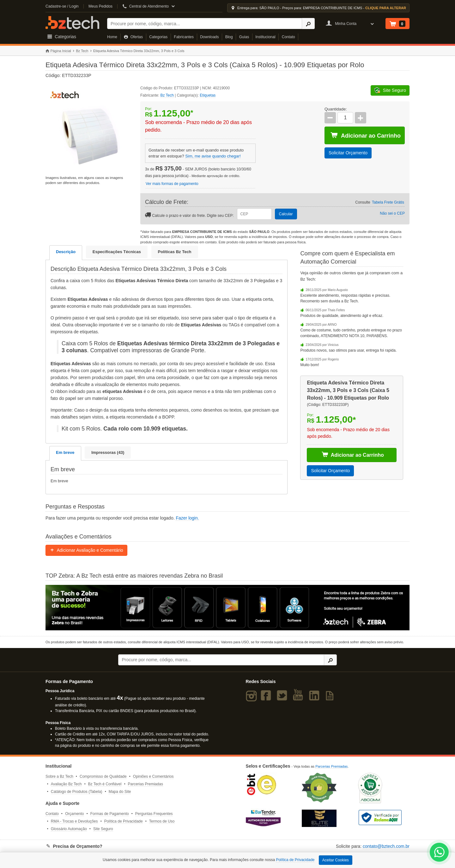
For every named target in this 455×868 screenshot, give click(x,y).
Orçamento (74, 814)
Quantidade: (336, 109)
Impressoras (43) (108, 452)
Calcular (286, 214)
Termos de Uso (162, 821)
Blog (229, 37)
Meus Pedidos (100, 6)
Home (112, 37)
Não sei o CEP (392, 213)
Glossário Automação (69, 829)
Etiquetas (208, 95)
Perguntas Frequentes (154, 814)
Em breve (65, 452)
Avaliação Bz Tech (66, 784)
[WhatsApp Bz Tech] (439, 853)
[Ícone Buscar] (308, 24)
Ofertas (133, 37)
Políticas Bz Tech (175, 252)
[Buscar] (205, 24)
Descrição (66, 252)
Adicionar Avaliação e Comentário (86, 550)
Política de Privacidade (124, 821)
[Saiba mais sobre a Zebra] (227, 608)
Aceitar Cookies (336, 860)
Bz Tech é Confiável (105, 784)
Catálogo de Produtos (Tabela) (77, 792)
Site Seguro (103, 829)
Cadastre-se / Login (62, 6)
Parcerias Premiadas (146, 784)
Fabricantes (184, 37)
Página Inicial (58, 51)
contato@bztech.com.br (386, 846)
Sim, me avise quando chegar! (213, 156)
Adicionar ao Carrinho (366, 135)
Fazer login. (187, 518)
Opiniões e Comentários (153, 776)
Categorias (158, 37)
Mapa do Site (120, 792)
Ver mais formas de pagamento (172, 184)
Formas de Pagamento (110, 814)
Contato (288, 37)
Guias (244, 37)
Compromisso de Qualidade (103, 776)
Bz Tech (72, 23)
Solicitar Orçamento (348, 153)
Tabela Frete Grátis (388, 202)
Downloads (209, 37)
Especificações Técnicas (117, 252)
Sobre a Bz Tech (59, 776)
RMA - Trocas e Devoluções (74, 821)
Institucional (265, 37)
